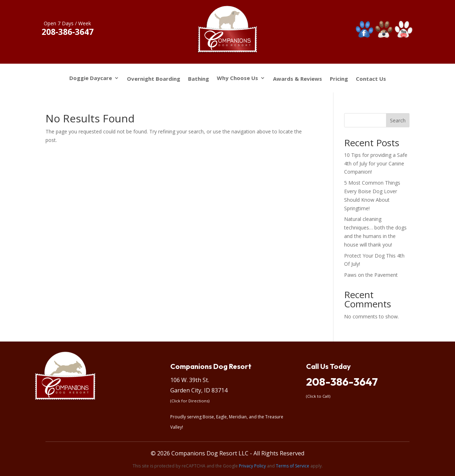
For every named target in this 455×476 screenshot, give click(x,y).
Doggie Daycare (91, 78)
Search (398, 120)
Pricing (339, 79)
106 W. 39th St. (190, 380)
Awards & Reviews (298, 79)
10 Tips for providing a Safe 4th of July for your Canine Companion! (376, 163)
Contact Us (371, 79)
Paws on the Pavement (371, 275)
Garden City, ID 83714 (199, 390)
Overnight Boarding (154, 79)
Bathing (199, 79)
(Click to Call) (318, 396)
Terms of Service (293, 466)
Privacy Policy (252, 466)
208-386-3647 (342, 382)
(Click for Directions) (190, 401)
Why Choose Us (237, 78)
